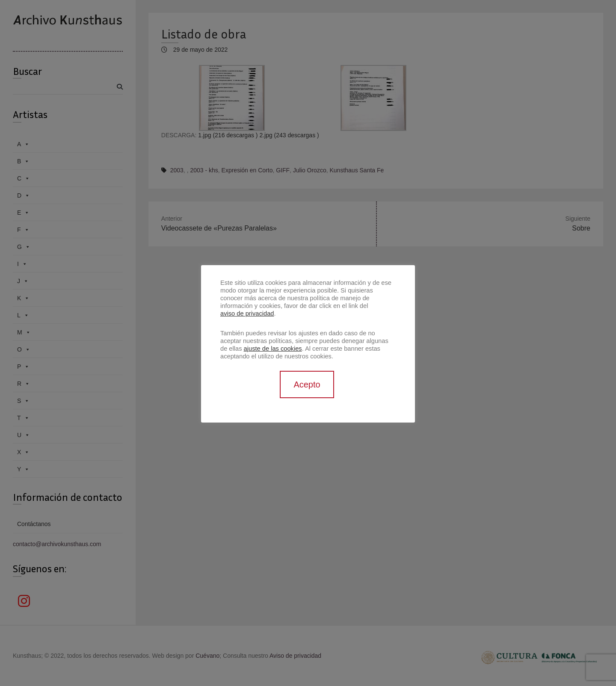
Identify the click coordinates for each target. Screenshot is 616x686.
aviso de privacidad (247, 313)
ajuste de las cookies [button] (273, 349)
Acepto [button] (307, 384)
